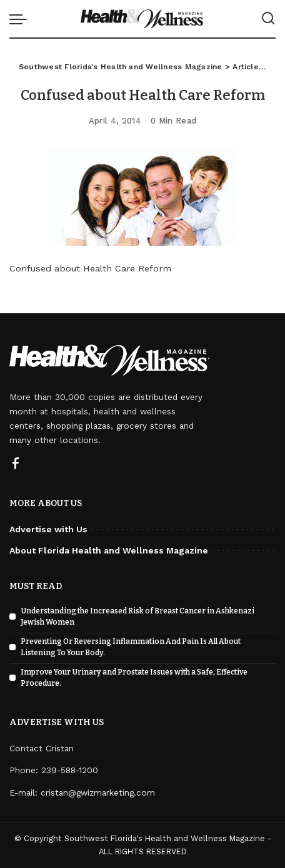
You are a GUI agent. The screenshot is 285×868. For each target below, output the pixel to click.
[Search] (268, 19)
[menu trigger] (21, 19)
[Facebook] (16, 464)
